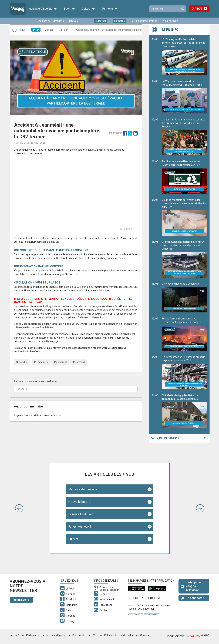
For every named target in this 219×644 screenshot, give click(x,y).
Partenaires (33, 635)
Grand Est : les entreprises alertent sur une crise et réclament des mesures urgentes (184, 259)
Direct (197, 9)
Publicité (14, 635)
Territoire (110, 9)
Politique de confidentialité (119, 635)
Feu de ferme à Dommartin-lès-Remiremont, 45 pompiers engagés (184, 334)
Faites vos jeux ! (80, 526)
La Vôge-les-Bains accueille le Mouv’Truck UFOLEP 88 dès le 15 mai (184, 97)
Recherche (183, 9)
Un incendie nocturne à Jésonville (184, 297)
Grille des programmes (145, 21)
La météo (120, 21)
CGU (95, 635)
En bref (73, 539)
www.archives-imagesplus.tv (144, 614)
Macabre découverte (83, 489)
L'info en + (65, 30)
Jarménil (80, 362)
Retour (19, 30)
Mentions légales (56, 635)
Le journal (100, 21)
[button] (19, 508)
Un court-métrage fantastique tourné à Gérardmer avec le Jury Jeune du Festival (184, 137)
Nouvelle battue (79, 502)
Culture (88, 9)
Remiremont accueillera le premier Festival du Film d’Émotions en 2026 (184, 177)
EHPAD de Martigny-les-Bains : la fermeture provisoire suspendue (184, 411)
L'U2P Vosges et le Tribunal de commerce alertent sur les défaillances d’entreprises (184, 56)
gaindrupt (61, 362)
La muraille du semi (82, 514)
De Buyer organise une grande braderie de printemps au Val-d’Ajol (184, 372)
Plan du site (79, 635)
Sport (69, 9)
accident (24, 362)
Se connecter (192, 598)
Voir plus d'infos (165, 438)
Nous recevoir (170, 21)
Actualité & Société (43, 9)
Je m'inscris (21, 600)
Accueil (49, 30)
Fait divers (42, 362)
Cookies (145, 635)
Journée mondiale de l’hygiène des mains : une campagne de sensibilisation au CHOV (184, 217)
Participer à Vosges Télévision (191, 586)
